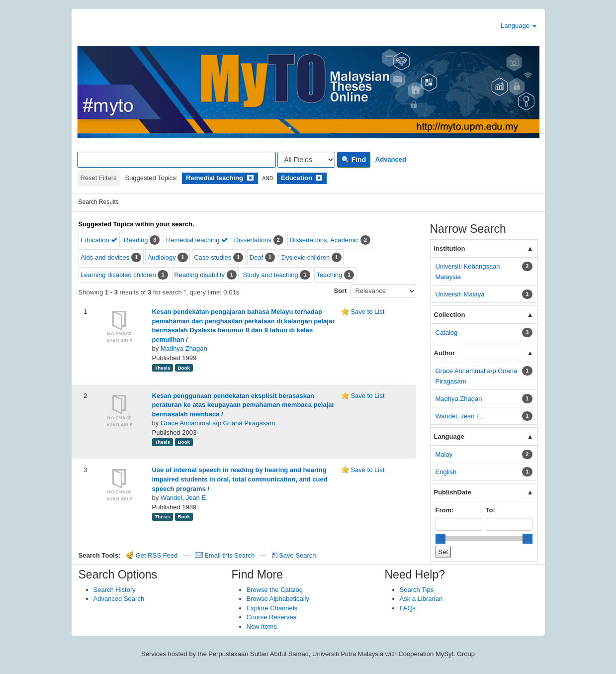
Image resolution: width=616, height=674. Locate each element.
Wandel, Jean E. (184, 498)
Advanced (391, 159)
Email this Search (226, 555)
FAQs (408, 608)
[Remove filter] (250, 178)
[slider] (440, 539)
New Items (262, 626)
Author (445, 353)
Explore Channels (272, 608)
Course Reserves (271, 617)
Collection (450, 315)
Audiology (162, 257)
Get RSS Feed (152, 555)
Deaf (256, 257)
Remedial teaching (197, 240)
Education (99, 240)
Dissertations (253, 240)
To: (490, 510)
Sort (341, 291)
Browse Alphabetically (278, 599)
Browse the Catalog (275, 590)
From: (445, 510)
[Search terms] (176, 160)
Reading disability (199, 275)
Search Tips (417, 590)
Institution (450, 248)
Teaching (329, 275)
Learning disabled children (118, 275)
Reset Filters (99, 178)
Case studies (213, 257)
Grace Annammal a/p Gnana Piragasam (218, 423)
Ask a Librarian (421, 599)
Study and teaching (271, 275)
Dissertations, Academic (324, 240)
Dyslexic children (306, 257)
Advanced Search (119, 599)
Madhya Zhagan (184, 348)
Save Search (294, 555)
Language (518, 26)
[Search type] (306, 160)
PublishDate (453, 492)
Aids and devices (105, 257)
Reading (136, 240)
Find (354, 160)
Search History (115, 590)
